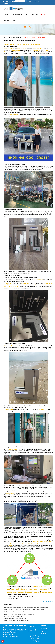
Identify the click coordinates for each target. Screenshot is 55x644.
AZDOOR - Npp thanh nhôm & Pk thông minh (33, 629)
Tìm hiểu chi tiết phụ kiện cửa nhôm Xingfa (14, 616)
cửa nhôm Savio (28, 590)
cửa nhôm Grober (14, 115)
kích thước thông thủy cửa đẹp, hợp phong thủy (26, 543)
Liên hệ (43, 634)
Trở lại (45, 602)
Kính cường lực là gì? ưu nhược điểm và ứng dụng (15, 619)
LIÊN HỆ (14, 21)
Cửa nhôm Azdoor (22, 593)
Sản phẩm (44, 628)
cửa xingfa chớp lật (47, 593)
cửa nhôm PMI (29, 588)
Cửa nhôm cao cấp (9, 284)
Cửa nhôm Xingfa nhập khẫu (18, 588)
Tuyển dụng (44, 632)
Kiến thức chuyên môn (18, 37)
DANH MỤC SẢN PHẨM (18, 14)
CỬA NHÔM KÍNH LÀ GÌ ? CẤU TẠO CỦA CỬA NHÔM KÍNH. (17, 621)
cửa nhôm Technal (37, 590)
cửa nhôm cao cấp (22, 49)
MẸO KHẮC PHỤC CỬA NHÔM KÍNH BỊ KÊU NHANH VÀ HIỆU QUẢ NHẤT (19, 614)
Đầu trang (50, 602)
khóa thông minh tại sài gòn (34, 593)
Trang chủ (7, 14)
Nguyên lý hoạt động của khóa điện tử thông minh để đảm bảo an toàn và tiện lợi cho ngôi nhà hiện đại (26, 608)
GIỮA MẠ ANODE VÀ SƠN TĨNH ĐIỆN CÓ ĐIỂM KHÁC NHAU (17, 612)
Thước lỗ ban (34, 14)
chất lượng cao (37, 50)
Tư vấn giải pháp (36, 541)
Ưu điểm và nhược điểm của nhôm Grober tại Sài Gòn (35, 37)
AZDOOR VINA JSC (14, 287)
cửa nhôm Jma (37, 588)
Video (27, 14)
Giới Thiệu (7, 21)
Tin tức (43, 14)
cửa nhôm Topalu (46, 588)
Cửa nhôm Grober (9, 49)
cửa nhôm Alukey (19, 590)
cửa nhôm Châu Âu (38, 586)
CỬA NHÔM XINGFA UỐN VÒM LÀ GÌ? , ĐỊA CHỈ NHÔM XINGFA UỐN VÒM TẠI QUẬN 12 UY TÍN (24, 610)
